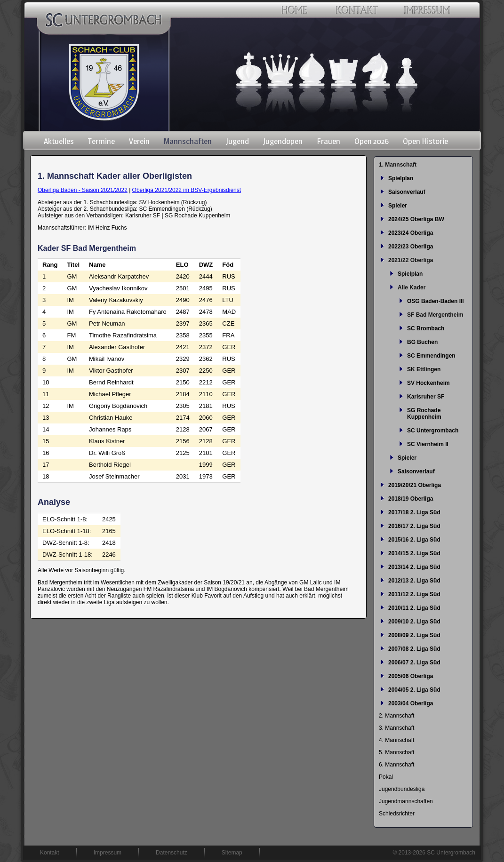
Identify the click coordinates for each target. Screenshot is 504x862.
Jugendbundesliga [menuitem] (402, 789)
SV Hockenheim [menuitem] (428, 383)
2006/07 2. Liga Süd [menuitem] (414, 662)
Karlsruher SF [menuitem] (426, 397)
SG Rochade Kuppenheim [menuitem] (424, 414)
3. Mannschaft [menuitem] (396, 728)
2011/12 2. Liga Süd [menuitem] (414, 594)
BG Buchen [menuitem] (422, 342)
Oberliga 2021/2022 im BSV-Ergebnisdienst (187, 190)
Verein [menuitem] (139, 141)
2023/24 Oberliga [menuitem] (411, 233)
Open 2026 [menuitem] (372, 141)
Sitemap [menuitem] (232, 853)
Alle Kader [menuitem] (412, 287)
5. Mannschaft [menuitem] (396, 752)
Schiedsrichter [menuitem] (397, 814)
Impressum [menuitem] (108, 853)
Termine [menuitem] (101, 141)
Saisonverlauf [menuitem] (407, 192)
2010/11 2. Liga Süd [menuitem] (414, 608)
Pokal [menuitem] (386, 777)
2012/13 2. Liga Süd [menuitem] (414, 581)
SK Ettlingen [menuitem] (424, 369)
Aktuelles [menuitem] (59, 141)
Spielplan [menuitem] (401, 178)
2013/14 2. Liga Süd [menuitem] (414, 567)
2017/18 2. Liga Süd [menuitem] (414, 512)
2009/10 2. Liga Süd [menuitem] (414, 622)
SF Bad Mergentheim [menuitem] (435, 315)
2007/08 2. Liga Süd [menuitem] (414, 649)
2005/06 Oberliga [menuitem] (411, 676)
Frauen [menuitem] (328, 141)
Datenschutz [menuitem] (172, 853)
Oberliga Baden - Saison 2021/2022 (83, 190)
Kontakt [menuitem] (50, 853)
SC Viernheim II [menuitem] (428, 444)
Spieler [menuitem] (398, 206)
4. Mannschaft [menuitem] (396, 740)
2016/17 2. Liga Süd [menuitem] (414, 526)
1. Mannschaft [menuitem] (398, 165)
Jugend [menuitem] (237, 141)
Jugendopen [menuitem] (283, 141)
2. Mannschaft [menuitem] (396, 716)
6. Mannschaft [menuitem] (396, 765)
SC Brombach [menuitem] (426, 328)
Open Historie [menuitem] (425, 141)
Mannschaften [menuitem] (188, 141)
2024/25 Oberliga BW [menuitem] (416, 219)
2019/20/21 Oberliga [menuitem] (415, 485)
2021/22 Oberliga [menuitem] (411, 260)
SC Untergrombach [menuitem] (433, 431)
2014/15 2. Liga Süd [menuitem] (414, 553)
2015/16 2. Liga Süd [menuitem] (414, 540)
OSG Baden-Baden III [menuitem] (436, 301)
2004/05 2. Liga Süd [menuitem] (414, 690)
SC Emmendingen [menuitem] (431, 356)
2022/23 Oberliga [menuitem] (411, 247)
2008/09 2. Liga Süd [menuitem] (414, 635)
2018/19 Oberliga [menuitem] (411, 499)
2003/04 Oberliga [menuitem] (411, 703)
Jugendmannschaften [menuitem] (406, 801)
